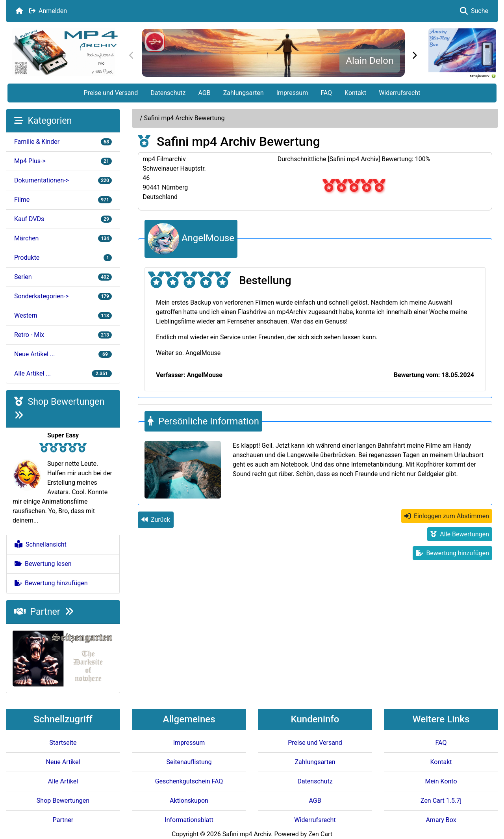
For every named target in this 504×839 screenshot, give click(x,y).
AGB (204, 93)
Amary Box (441, 820)
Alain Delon (370, 61)
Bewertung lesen (43, 564)
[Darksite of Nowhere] (63, 658)
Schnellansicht (41, 544)
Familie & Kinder (63, 142)
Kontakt (355, 93)
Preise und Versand (111, 93)
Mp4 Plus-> (63, 161)
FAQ (326, 93)
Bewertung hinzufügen (51, 583)
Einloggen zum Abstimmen (447, 516)
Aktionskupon (189, 801)
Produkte (63, 258)
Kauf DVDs (63, 219)
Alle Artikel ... (63, 373)
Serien (63, 277)
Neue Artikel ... (63, 354)
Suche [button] (474, 11)
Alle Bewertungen (460, 534)
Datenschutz (168, 93)
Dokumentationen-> (63, 180)
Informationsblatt (189, 820)
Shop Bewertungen (63, 801)
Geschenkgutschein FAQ (189, 781)
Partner (44, 612)
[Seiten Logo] (65, 52)
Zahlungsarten (244, 93)
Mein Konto (441, 781)
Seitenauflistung (189, 762)
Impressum (292, 93)
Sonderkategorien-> (63, 296)
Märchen (63, 238)
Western (63, 315)
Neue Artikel (63, 762)
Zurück (156, 520)
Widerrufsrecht (399, 93)
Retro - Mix (63, 335)
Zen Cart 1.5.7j (441, 801)
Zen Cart (320, 834)
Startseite (63, 743)
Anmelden (48, 11)
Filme (63, 200)
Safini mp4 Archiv (247, 834)
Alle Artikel (63, 781)
